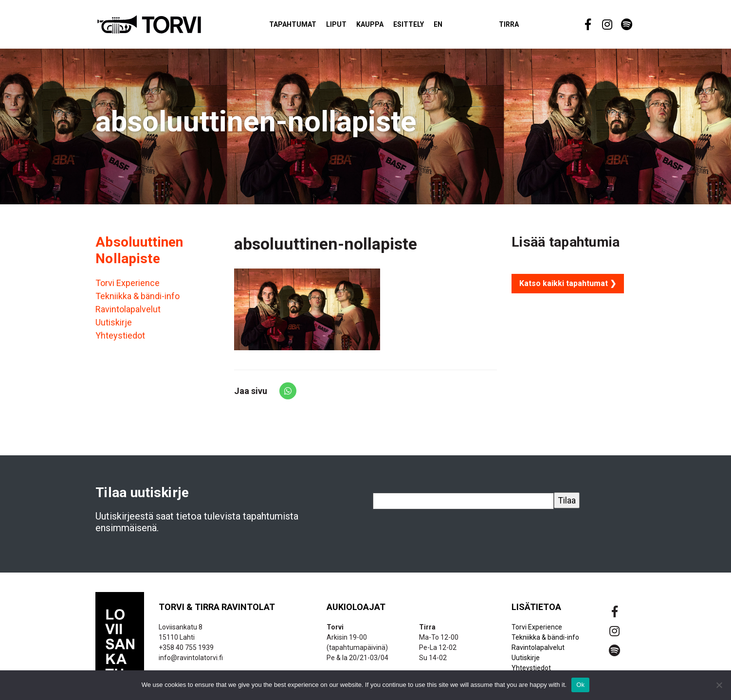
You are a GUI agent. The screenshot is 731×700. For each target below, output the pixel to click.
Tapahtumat (307, 26)
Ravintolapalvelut (128, 314)
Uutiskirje (114, 327)
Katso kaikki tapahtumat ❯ (568, 288)
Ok (580, 685)
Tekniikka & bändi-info (137, 301)
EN (453, 26)
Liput (351, 26)
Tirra (523, 26)
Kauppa (384, 26)
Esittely (423, 26)
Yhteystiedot (120, 340)
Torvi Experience (128, 288)
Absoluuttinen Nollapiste (139, 255)
